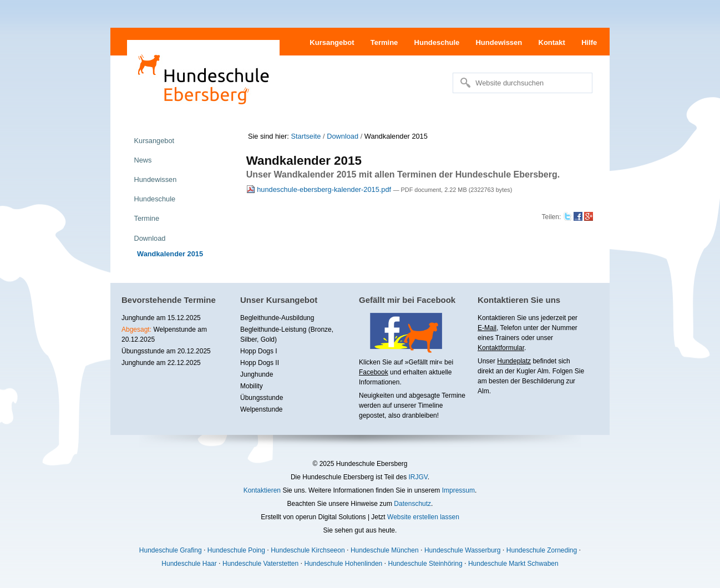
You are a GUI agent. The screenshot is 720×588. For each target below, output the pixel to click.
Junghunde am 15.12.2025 (161, 318)
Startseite (306, 136)
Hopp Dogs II (260, 363)
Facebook (374, 372)
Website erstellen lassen (423, 517)
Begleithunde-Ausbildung (277, 318)
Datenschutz (412, 504)
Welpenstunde (262, 409)
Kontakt (552, 42)
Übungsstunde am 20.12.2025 (166, 351)
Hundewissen (499, 42)
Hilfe (589, 42)
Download (343, 136)
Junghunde (257, 374)
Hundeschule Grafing (171, 550)
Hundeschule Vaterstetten (260, 564)
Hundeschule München (385, 550)
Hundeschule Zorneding (542, 550)
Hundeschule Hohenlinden (343, 564)
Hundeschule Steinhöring (425, 564)
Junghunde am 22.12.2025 (161, 363)
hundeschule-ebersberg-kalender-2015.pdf (320, 189)
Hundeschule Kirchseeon (308, 550)
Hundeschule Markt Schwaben (513, 564)
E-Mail (487, 328)
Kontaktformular (501, 348)
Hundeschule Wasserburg (463, 550)
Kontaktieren (262, 490)
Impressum (458, 490)
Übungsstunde (262, 398)
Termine (384, 42)
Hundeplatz (514, 361)
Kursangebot (332, 42)
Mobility (252, 386)
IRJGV (418, 477)
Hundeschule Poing (236, 550)
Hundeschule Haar (189, 564)
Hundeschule (437, 42)
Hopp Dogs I (259, 351)
